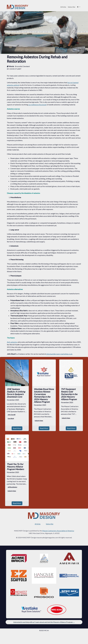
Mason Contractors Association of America (58, 531)
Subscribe (72, 7)
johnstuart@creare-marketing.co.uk (59, 354)
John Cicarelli (12, 415)
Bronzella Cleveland (22, 66)
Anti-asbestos (12, 342)
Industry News (39, 421)
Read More (17, 428)
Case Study (11, 418)
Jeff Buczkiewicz (12, 487)
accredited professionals (37, 105)
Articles (63, 7)
